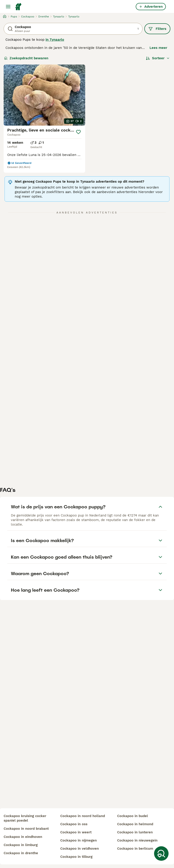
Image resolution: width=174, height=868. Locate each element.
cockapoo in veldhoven (80, 849)
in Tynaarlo (55, 40)
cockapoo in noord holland (83, 816)
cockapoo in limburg (21, 845)
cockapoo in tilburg (76, 857)
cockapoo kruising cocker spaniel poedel (25, 818)
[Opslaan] (78, 132)
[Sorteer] (158, 58)
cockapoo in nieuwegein (137, 840)
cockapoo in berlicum (135, 849)
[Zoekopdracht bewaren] (161, 854)
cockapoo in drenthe (21, 853)
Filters (157, 29)
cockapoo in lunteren (135, 832)
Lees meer (158, 48)
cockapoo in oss (74, 824)
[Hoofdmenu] (8, 7)
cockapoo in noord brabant (26, 829)
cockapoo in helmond (135, 824)
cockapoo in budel (133, 816)
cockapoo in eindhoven (23, 837)
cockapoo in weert (76, 832)
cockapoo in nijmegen (79, 840)
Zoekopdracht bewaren (26, 58)
